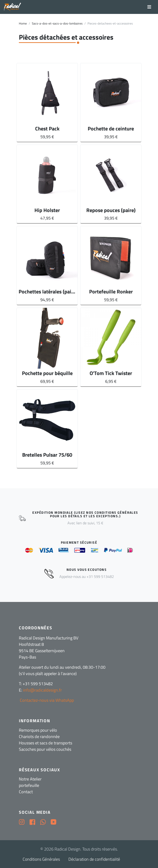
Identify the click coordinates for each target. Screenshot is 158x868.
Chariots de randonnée (39, 737)
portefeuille (29, 785)
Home (23, 23)
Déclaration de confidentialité (94, 859)
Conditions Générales (41, 859)
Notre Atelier (30, 779)
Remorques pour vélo (38, 730)
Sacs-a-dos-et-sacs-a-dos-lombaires (57, 23)
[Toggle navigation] (149, 7)
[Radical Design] (13, 7)
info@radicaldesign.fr (42, 690)
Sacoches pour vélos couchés (45, 749)
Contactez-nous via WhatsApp (46, 700)
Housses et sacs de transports (46, 743)
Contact (26, 792)
